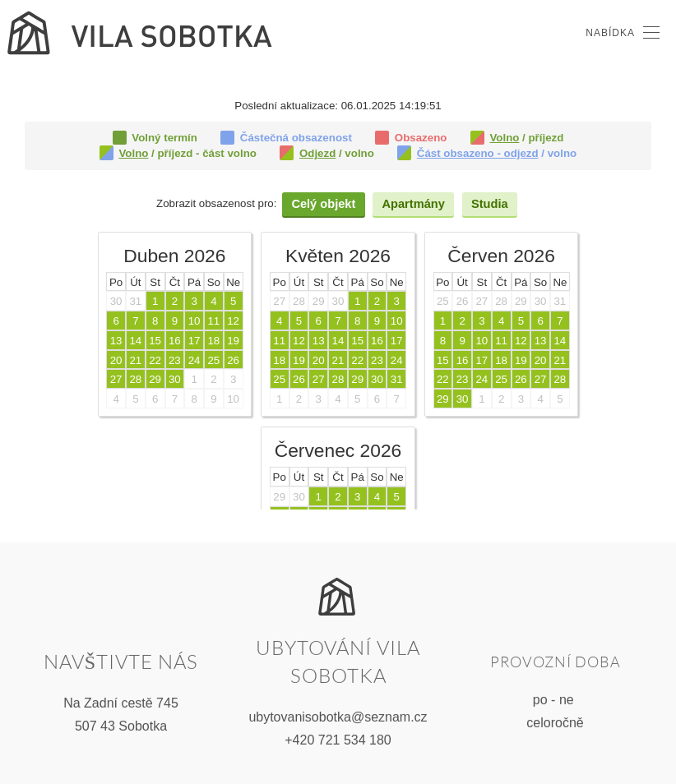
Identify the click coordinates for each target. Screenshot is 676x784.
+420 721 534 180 (338, 738)
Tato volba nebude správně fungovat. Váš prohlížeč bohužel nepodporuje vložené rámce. (338, 304)
